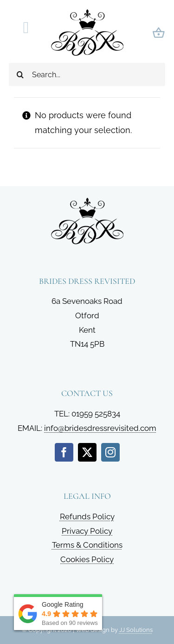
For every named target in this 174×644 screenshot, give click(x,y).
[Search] (20, 74)
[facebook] (64, 452)
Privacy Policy (87, 531)
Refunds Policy (87, 517)
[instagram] (110, 452)
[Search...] (87, 74)
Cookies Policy (87, 559)
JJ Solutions (136, 630)
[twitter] (87, 452)
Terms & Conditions (87, 545)
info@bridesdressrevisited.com (100, 428)
